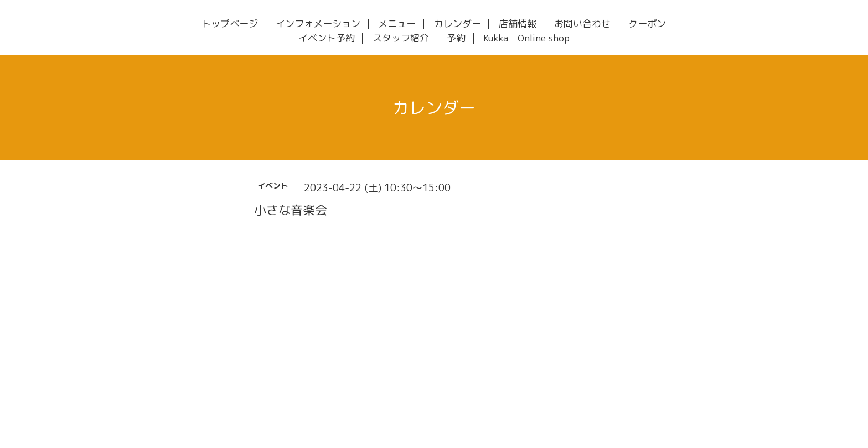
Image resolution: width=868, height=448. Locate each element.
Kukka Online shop (526, 38)
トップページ (230, 24)
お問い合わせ (582, 24)
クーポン (647, 24)
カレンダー (458, 24)
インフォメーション (318, 24)
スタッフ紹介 (401, 38)
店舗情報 (518, 24)
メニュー (397, 24)
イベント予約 (327, 38)
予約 (456, 38)
